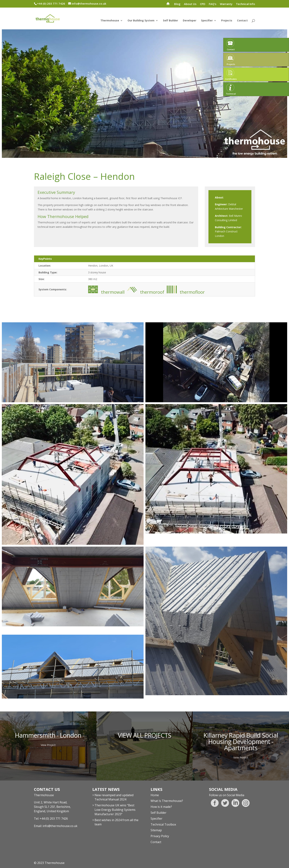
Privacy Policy (160, 836)
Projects (227, 21)
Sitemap (156, 830)
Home (155, 795)
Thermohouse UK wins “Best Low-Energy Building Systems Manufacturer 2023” (115, 810)
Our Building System (141, 21)
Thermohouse (110, 21)
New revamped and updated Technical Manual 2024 (114, 797)
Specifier (207, 21)
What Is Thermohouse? (167, 801)
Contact (242, 21)
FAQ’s (213, 4)
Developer (190, 21)
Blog (177, 4)
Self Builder (170, 21)
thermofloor (186, 290)
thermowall (106, 290)
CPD (203, 4)
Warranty (226, 4)
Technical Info (246, 4)
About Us (190, 4)
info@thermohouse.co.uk (60, 826)
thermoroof (146, 290)
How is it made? (161, 807)
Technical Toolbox (163, 824)
